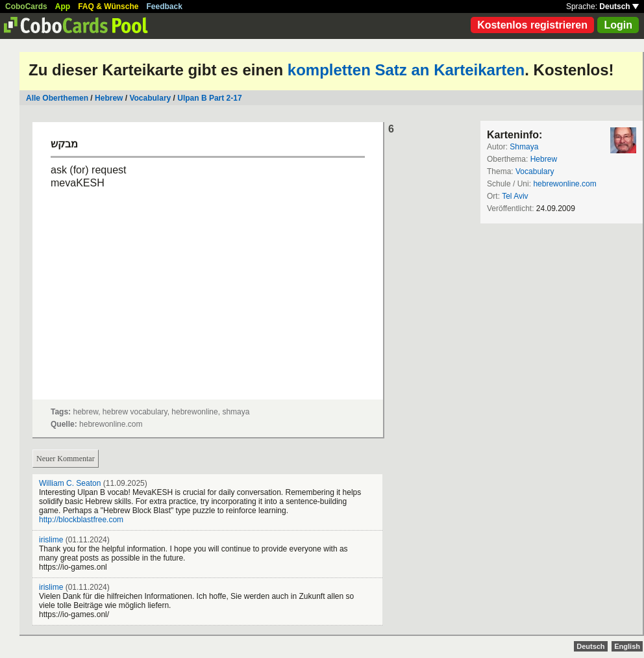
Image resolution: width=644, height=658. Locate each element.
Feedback (165, 6)
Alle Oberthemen (57, 98)
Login (618, 25)
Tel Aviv (515, 196)
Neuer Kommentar (66, 459)
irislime (51, 540)
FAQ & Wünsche (108, 6)
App (63, 6)
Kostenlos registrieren (532, 25)
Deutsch (619, 6)
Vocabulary (150, 98)
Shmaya (524, 147)
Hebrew (109, 98)
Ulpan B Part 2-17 (209, 98)
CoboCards (26, 6)
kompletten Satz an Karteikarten (406, 70)
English (627, 646)
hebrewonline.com (564, 184)
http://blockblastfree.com (81, 520)
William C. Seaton (70, 483)
